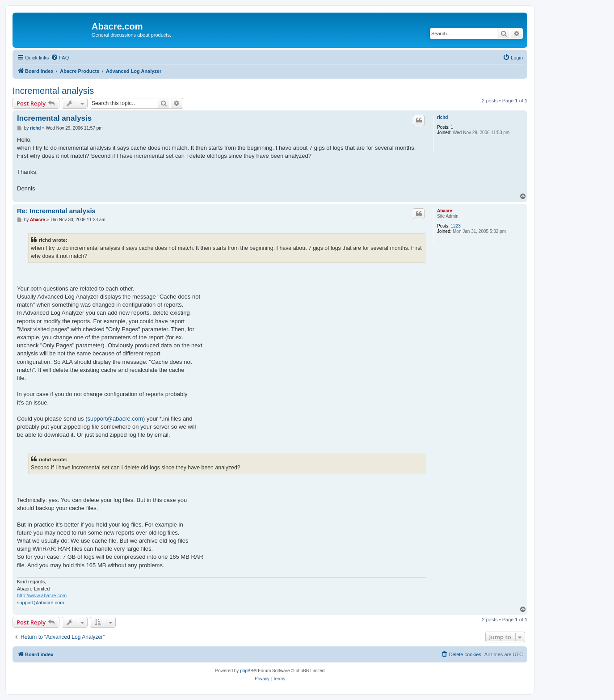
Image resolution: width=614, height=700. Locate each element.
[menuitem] (60, 58)
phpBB (247, 671)
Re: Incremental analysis (56, 211)
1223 (456, 226)
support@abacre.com (115, 419)
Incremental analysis (53, 91)
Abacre (445, 211)
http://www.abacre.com (42, 595)
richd (442, 117)
